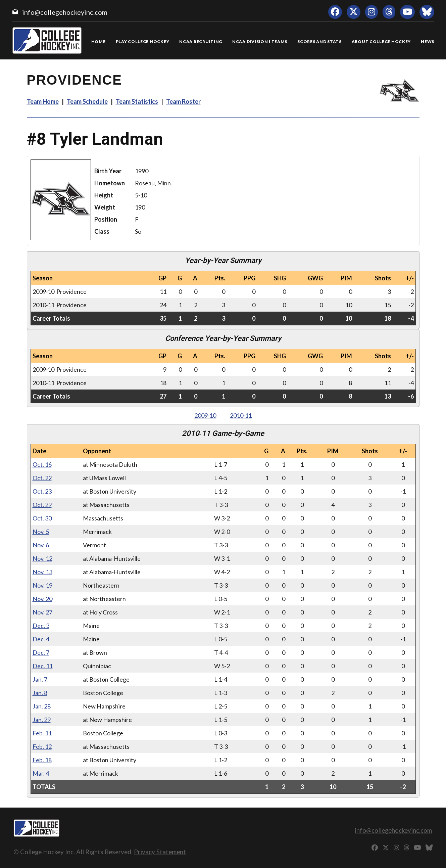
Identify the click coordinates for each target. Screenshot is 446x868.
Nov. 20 (42, 599)
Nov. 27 (42, 612)
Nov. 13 (42, 572)
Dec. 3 (41, 626)
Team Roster (183, 101)
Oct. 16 (42, 464)
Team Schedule (87, 101)
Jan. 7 (40, 679)
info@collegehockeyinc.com (65, 12)
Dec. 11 (43, 666)
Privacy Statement (160, 852)
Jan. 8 (40, 693)
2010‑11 (241, 415)
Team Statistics (137, 101)
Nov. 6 (41, 545)
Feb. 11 (42, 733)
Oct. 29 (42, 505)
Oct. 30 (42, 518)
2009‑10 (205, 415)
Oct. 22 (42, 478)
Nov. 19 (42, 585)
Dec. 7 (41, 652)
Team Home (43, 101)
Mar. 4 (41, 773)
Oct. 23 (42, 491)
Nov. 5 (41, 532)
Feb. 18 (42, 760)
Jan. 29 (42, 720)
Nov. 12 (42, 558)
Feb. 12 (42, 746)
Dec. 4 (41, 639)
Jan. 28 (42, 706)
